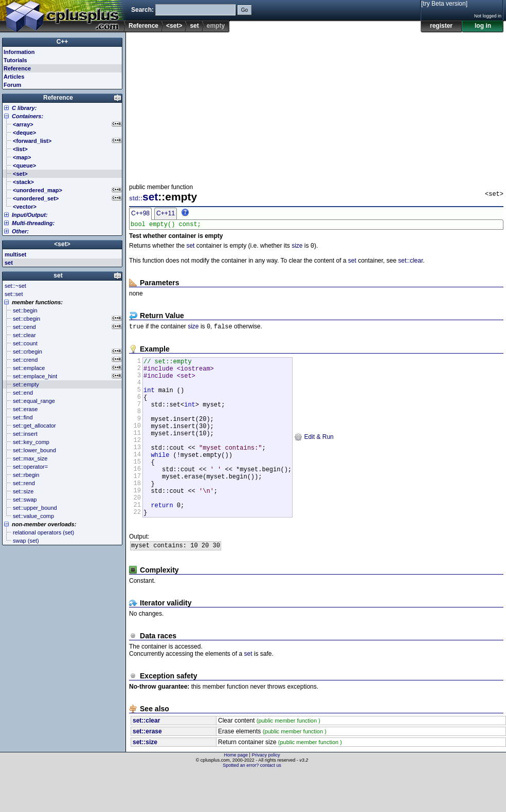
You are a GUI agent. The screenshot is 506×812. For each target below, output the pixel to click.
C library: (24, 108)
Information (19, 52)
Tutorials (15, 60)
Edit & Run (314, 457)
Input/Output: (30, 215)
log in (483, 26)
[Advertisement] (244, 105)
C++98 (140, 213)
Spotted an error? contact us (252, 804)
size (297, 248)
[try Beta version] (444, 4)
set (194, 26)
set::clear (410, 263)
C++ (62, 42)
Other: (20, 231)
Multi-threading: (33, 223)
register (441, 26)
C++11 (166, 213)
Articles (14, 77)
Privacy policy (266, 794)
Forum (12, 85)
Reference (143, 26)
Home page (236, 794)
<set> (174, 26)
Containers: (28, 116)
